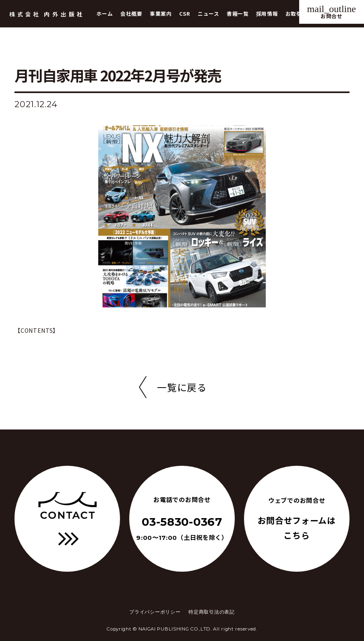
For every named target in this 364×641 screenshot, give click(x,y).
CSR (185, 13)
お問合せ (332, 12)
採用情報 (267, 13)
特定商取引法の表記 (211, 612)
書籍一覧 (238, 13)
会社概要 (131, 13)
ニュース (209, 13)
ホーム (105, 13)
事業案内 (161, 13)
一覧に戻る (182, 387)
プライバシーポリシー (155, 612)
